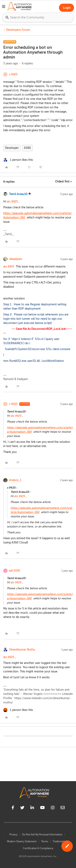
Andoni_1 (15, 480)
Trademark (59, 841)
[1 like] (18, 160)
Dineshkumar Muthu (22, 650)
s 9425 (13, 74)
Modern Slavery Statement (22, 841)
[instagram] (53, 808)
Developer (12, 148)
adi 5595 (15, 571)
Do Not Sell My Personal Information (42, 835)
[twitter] (22, 808)
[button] (4, 7)
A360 (27, 148)
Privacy (13, 835)
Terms (45, 841)
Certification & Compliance (38, 848)
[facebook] (13, 808)
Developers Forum (18, 30)
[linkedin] (32, 808)
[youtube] (42, 808)
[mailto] (63, 808)
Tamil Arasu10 (18, 194)
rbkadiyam (16, 259)
